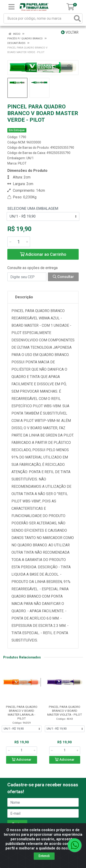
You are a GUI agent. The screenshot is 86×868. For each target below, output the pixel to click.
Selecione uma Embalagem (33, 209)
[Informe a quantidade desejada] (19, 242)
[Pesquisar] (77, 18)
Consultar (63, 277)
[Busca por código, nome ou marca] (38, 18)
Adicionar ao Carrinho (43, 254)
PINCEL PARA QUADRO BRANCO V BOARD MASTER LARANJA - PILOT (22, 713)
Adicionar (22, 760)
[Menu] (11, 7)
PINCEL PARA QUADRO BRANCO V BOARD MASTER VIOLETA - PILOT (65, 711)
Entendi (44, 856)
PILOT (22, 163)
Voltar (70, 32)
